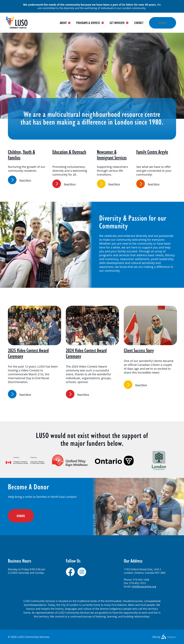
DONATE (21, 516)
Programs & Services (90, 23)
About (65, 23)
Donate (163, 23)
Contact (139, 23)
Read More (25, 180)
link (12, 180)
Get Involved (119, 23)
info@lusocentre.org (144, 586)
